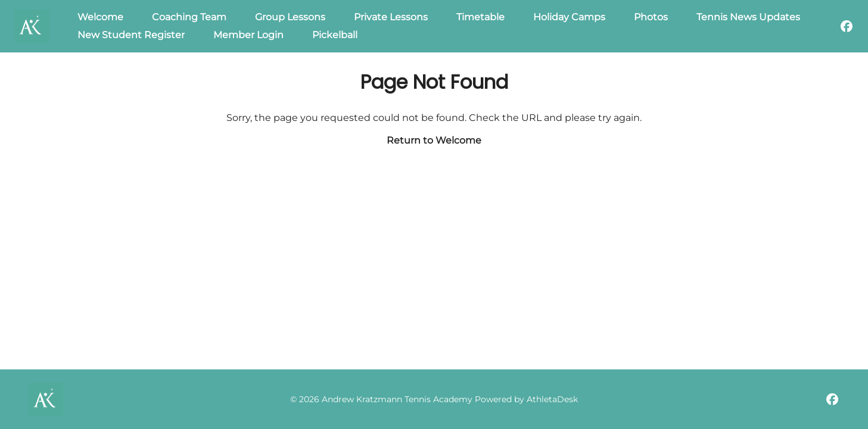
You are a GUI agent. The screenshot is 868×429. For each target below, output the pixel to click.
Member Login (248, 35)
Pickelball (335, 35)
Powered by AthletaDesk (526, 399)
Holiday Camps (569, 17)
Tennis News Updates (748, 17)
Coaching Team (189, 17)
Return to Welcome (434, 140)
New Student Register (131, 35)
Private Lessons (391, 17)
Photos (651, 17)
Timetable (480, 17)
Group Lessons (290, 17)
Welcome (100, 17)
